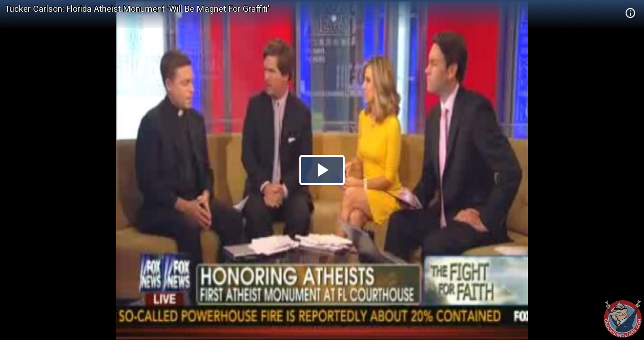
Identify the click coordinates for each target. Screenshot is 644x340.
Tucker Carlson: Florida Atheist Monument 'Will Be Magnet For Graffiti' (137, 9)
